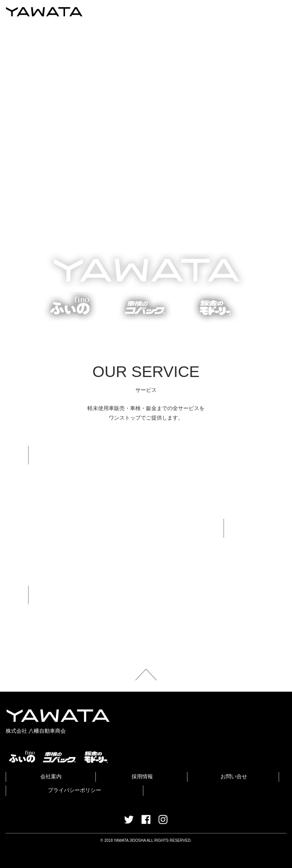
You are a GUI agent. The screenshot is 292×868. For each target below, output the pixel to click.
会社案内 (51, 776)
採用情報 (142, 776)
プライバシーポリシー (75, 790)
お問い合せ (234, 776)
